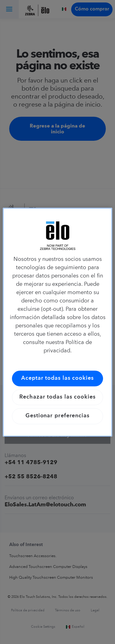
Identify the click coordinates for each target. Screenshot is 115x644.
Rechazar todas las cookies (57, 397)
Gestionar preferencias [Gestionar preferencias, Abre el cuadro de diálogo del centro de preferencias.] (57, 416)
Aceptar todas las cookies (57, 378)
